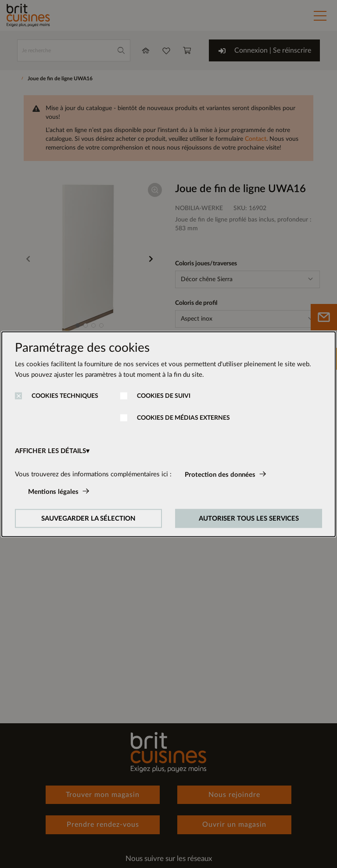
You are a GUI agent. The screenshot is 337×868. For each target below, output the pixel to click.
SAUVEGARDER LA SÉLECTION (88, 518)
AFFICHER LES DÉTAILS (50, 451)
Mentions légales (53, 491)
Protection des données (220, 474)
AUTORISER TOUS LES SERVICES (249, 518)
